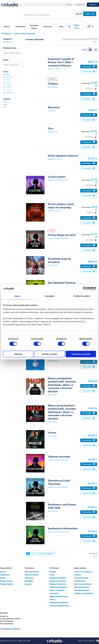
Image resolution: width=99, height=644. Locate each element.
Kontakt (53, 572)
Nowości (28, 584)
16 (42, 554)
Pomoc (52, 600)
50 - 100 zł (7, 90)
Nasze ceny (74, 27)
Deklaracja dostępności (59, 603)
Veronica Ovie (53, 265)
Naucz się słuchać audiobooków (81, 579)
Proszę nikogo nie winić (62, 235)
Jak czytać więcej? (82, 590)
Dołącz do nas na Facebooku (88, 641)
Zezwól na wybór (49, 354)
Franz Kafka (52, 436)
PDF (5, 107)
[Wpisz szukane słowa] (48, 15)
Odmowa (18, 354)
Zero (51, 128)
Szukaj (90, 14)
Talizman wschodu (59, 457)
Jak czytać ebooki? (82, 587)
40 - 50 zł (7, 88)
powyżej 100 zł (9, 93)
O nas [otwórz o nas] (52, 575)
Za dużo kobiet (57, 177)
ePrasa (3, 578)
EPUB (5, 102)
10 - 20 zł (7, 80)
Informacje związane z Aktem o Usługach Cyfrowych (58, 590)
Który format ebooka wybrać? (83, 573)
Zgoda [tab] (17, 296)
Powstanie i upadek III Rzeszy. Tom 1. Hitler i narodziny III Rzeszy (61, 62)
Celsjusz (53, 84)
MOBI (5, 104)
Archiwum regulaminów (60, 606)
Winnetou (54, 107)
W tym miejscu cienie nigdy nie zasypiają (61, 206)
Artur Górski (52, 395)
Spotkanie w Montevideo (63, 528)
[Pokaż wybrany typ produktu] (79, 14)
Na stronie (93, 39)
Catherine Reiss (54, 211)
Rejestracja (80, 5)
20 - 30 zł (7, 82)
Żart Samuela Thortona (62, 283)
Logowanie (93, 5)
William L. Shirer (54, 69)
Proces (52, 433)
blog (61, 27)
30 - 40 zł (7, 85)
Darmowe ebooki (32, 572)
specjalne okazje (34, 27)
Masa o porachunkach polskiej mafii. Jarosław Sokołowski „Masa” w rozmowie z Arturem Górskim (62, 412)
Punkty (69, 5)
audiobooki (7, 42)
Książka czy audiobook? (84, 593)
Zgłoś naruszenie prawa (59, 596)
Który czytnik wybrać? (83, 584)
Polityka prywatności (58, 584)
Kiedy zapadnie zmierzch (63, 156)
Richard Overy (53, 511)
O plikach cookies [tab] (82, 296)
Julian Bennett (53, 361)
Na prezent (89, 71)
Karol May (52, 111)
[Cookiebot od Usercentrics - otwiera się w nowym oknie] (85, 288)
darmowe (48, 27)
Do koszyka (89, 66)
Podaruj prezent (6, 584)
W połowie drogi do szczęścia (59, 260)
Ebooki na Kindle (31, 575)
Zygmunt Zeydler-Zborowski (58, 180)
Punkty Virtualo (6, 581)
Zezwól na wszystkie (81, 354)
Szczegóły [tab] (49, 296)
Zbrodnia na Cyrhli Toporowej (59, 482)
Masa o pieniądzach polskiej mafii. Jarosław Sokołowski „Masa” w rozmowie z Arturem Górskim (62, 385)
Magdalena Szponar (55, 159)
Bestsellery (29, 581)
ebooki (3, 572)
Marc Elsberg (53, 87)
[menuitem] (7, 27)
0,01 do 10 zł (8, 77)
